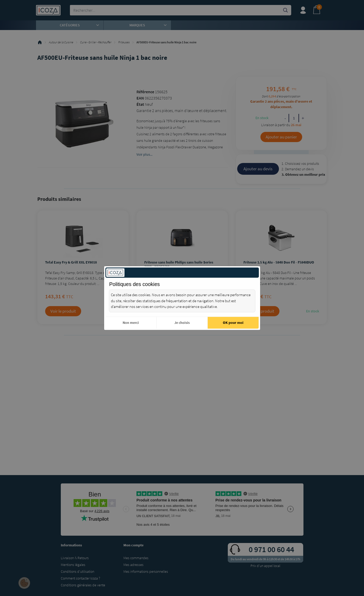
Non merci (131, 323)
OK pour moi (233, 323)
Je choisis (182, 323)
